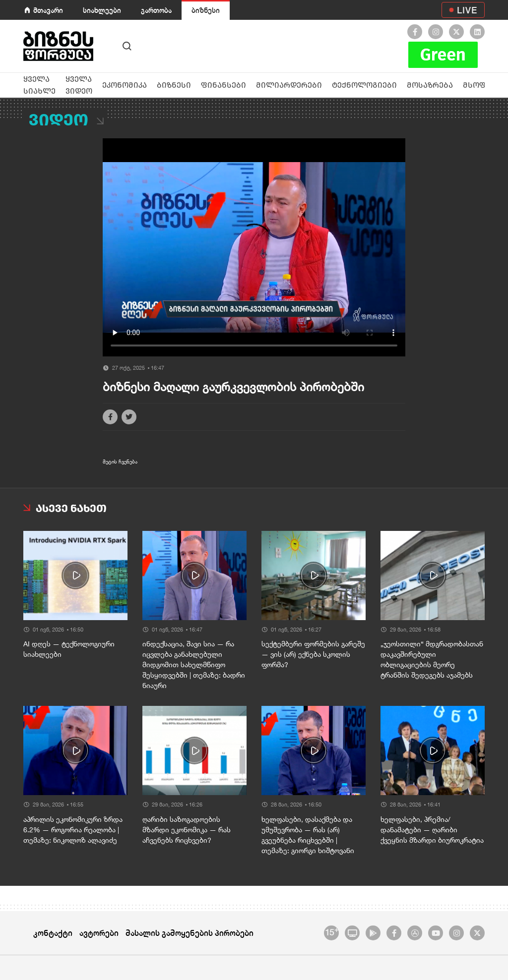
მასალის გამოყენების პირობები (190, 933)
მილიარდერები (289, 85)
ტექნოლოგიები (364, 85)
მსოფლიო (484, 85)
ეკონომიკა (125, 85)
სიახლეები (102, 10)
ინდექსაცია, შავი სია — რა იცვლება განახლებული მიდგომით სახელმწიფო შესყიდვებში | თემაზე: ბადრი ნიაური (194, 665)
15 (332, 931)
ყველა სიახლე (39, 85)
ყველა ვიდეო (79, 85)
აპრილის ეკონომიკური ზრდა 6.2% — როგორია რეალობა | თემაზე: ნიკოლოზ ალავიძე (73, 830)
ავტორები (99, 933)
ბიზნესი (206, 10)
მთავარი (48, 10)
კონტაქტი (53, 933)
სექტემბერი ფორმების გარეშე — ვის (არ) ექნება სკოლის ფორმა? (313, 654)
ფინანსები (223, 85)
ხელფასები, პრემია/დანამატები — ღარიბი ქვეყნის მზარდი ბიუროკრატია (432, 830)
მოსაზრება (430, 85)
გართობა (156, 10)
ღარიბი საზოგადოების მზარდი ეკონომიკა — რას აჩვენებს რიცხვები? (187, 830)
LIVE (467, 10)
